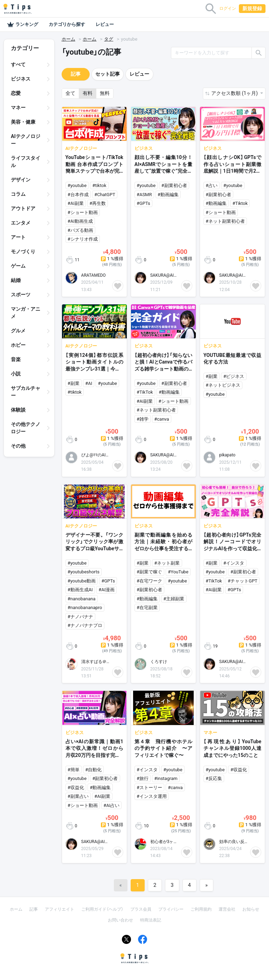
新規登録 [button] (252, 8)
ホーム (68, 39)
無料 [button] (105, 93)
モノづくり (23, 251)
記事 (76, 74)
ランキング (23, 25)
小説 (16, 374)
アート (18, 237)
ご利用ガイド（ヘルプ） (102, 909)
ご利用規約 (201, 909)
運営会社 (227, 909)
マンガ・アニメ (26, 313)
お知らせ (251, 909)
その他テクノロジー (26, 428)
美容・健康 (23, 122)
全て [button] (70, 93)
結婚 (16, 280)
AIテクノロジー (26, 140)
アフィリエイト (60, 909)
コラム (18, 194)
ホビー (18, 345)
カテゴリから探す (67, 24)
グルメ (18, 331)
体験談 (18, 410)
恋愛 (16, 93)
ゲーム (18, 266)
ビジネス (21, 79)
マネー (18, 108)
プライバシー (171, 909)
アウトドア (23, 208)
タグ (109, 39)
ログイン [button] (228, 8)
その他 (18, 446)
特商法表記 (151, 920)
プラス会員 (141, 909)
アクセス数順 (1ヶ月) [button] (235, 93)
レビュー (105, 24)
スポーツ (21, 295)
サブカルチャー (26, 392)
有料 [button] (88, 93)
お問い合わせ (120, 920)
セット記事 (108, 74)
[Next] (206, 885)
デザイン (21, 180)
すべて (18, 64)
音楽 (16, 359)
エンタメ (21, 223)
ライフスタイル (26, 162)
